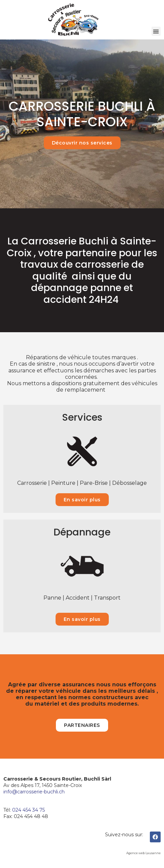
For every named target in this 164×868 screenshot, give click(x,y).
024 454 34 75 (28, 810)
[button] (156, 31)
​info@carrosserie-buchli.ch (34, 792)
